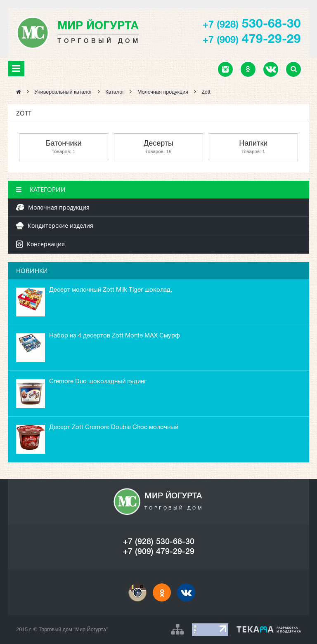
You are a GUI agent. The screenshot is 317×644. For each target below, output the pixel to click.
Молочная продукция (163, 92)
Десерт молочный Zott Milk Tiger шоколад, (111, 290)
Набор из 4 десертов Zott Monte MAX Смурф (115, 336)
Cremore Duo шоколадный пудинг (98, 382)
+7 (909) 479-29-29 (159, 552)
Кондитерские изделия (55, 225)
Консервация (40, 244)
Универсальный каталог (63, 92)
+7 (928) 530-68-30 (159, 542)
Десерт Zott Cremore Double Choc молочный (114, 427)
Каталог (115, 92)
